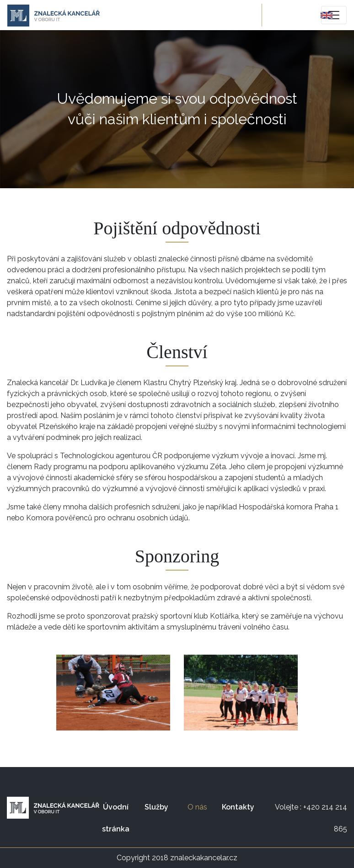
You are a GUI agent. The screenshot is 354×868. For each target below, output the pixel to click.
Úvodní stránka (116, 818)
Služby (156, 807)
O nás (203, 804)
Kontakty (238, 807)
